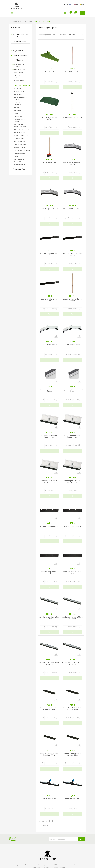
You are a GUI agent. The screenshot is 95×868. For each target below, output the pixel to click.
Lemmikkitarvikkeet (20, 55)
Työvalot (17, 108)
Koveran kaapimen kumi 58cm (49, 254)
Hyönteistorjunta (20, 139)
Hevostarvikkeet (19, 46)
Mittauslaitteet (19, 111)
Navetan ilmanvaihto (21, 136)
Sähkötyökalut (19, 91)
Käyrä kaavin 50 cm (72, 344)
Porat (16, 114)
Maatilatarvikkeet (20, 60)
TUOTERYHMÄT (18, 28)
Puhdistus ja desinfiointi (22, 151)
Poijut (16, 157)
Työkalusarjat (19, 95)
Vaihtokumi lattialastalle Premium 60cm (49, 754)
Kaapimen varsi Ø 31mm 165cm (72, 300)
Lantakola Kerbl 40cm (49, 72)
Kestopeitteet (19, 73)
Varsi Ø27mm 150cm (72, 72)
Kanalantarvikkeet (20, 41)
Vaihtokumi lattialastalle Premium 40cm (49, 709)
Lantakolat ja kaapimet (22, 85)
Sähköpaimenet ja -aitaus (21, 35)
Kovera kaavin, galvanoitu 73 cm (72, 209)
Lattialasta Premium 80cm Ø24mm (72, 663)
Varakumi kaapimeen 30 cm (49, 527)
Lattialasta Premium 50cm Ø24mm (72, 618)
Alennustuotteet (19, 165)
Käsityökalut (18, 88)
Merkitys (76, 35)
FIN (71, 4)
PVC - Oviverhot (19, 133)
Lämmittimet (18, 117)
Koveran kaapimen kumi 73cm (49, 300)
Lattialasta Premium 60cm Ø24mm (49, 663)
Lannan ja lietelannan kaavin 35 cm (72, 436)
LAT (77, 4)
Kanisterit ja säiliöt (20, 148)
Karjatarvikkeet (19, 51)
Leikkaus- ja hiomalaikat (18, 103)
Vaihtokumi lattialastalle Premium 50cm (72, 709)
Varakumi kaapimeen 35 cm (72, 527)
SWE (82, 4)
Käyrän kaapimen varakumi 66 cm (49, 391)
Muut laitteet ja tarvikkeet (19, 161)
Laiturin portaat (19, 154)
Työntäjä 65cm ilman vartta (49, 118)
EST (66, 4)
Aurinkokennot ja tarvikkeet (20, 66)
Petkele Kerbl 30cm (49, 163)
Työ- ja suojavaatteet (21, 130)
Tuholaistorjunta (20, 142)
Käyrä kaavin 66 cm (49, 344)
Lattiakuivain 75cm (72, 799)
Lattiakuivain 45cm (49, 799)
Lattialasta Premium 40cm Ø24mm (49, 618)
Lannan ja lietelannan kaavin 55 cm (72, 482)
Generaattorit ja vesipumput (20, 121)
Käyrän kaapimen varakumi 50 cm (72, 391)
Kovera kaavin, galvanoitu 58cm (72, 164)
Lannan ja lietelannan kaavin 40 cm (49, 482)
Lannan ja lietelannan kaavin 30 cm (49, 436)
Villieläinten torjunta (21, 145)
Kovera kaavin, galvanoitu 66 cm (49, 209)
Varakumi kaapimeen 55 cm (72, 572)
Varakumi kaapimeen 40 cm (49, 572)
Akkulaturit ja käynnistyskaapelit (20, 126)
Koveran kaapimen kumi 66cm (72, 254)
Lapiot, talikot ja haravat (19, 76)
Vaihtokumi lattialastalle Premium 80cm (72, 754)
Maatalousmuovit (20, 70)
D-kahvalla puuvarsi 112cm (72, 117)
